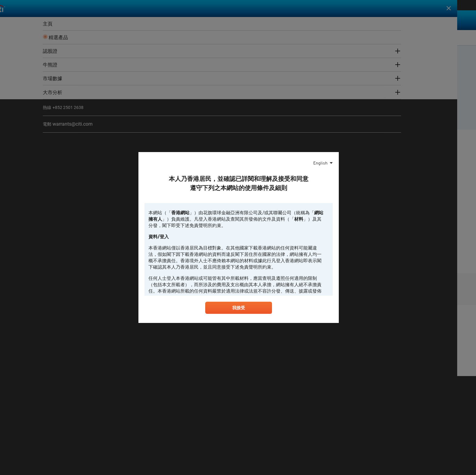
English (320, 162)
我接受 (239, 309)
